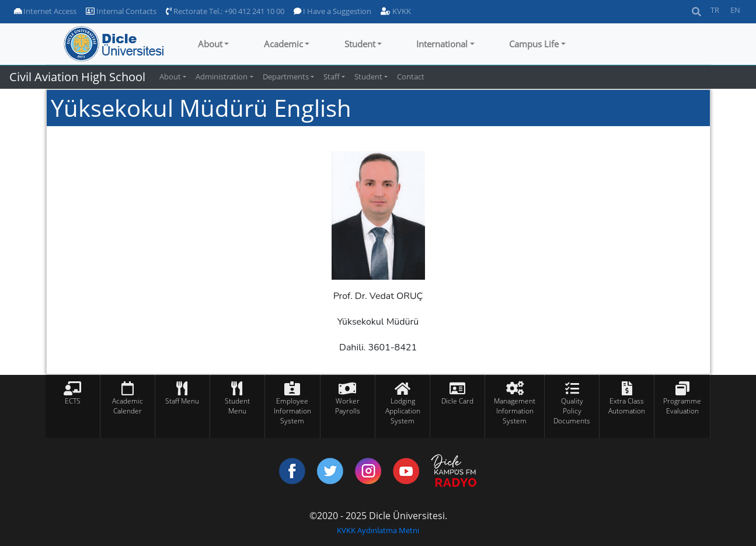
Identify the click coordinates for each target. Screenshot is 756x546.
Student (360, 44)
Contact (411, 76)
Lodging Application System (403, 411)
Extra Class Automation (627, 406)
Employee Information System (292, 411)
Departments (286, 76)
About (210, 44)
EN (735, 10)
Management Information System (515, 411)
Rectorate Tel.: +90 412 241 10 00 (225, 11)
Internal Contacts (121, 11)
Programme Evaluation (682, 406)
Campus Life (534, 44)
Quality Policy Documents (572, 411)
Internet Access (45, 11)
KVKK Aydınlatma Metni (378, 530)
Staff (332, 76)
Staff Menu (182, 401)
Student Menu (237, 406)
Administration (222, 76)
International (442, 44)
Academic (283, 44)
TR (715, 10)
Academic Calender (128, 406)
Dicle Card (457, 401)
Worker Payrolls (348, 406)
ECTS (73, 401)
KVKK (396, 11)
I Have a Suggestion (332, 11)
